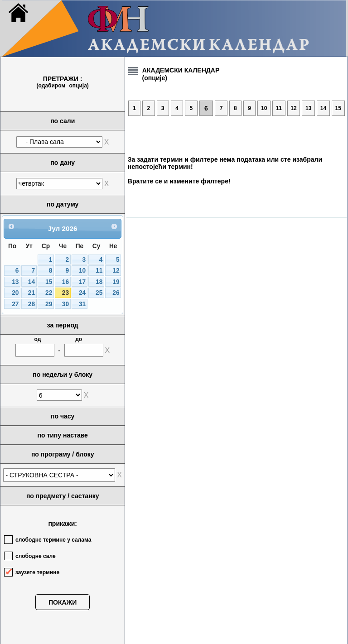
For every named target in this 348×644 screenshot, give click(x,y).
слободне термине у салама (53, 540)
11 (99, 271)
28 (31, 304)
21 (31, 293)
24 (82, 293)
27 (15, 304)
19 (116, 282)
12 (116, 271)
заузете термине (37, 572)
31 (82, 304)
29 (49, 304)
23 (65, 293)
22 (49, 293)
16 (65, 282)
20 (15, 293)
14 (31, 282)
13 (15, 282)
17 (82, 282)
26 (116, 293)
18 (99, 282)
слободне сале (36, 556)
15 (49, 282)
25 (99, 293)
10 (82, 271)
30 (65, 304)
